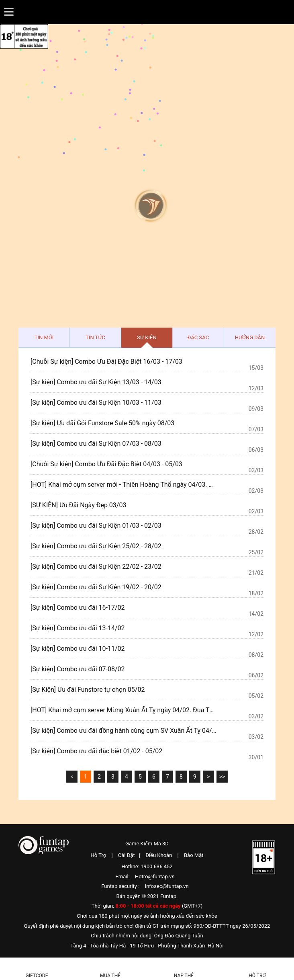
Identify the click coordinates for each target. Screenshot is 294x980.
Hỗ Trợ (99, 855)
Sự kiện (147, 337)
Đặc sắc (198, 337)
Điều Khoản (159, 855)
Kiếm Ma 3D (147, 61)
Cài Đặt (127, 855)
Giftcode (37, 976)
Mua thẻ (110, 976)
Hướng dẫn (250, 337)
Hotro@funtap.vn (155, 876)
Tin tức (95, 337)
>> (222, 777)
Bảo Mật (194, 855)
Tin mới (44, 337)
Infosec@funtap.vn (167, 886)
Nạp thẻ (184, 976)
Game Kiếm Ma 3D (147, 844)
